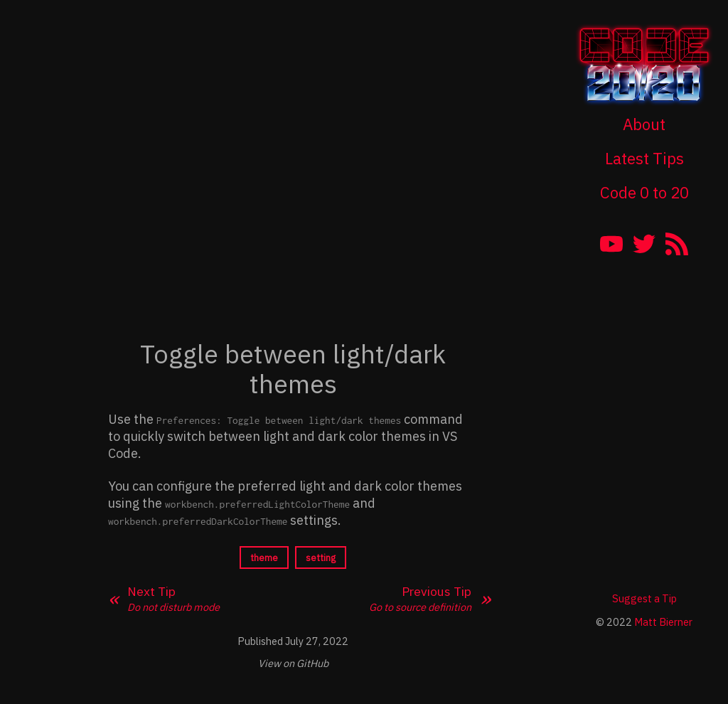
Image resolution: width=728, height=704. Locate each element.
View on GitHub (293, 663)
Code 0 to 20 (644, 192)
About (644, 124)
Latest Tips (644, 158)
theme (264, 558)
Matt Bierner (663, 622)
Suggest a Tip (644, 598)
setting (321, 558)
